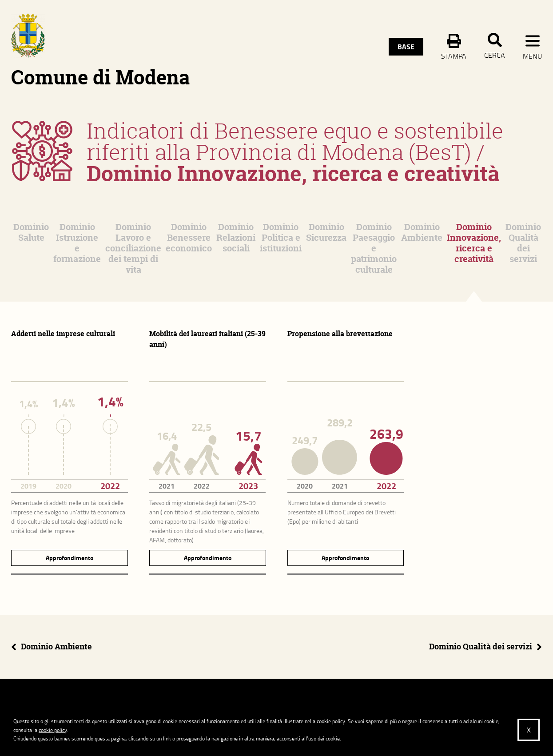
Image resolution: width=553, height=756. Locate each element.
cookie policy (53, 730)
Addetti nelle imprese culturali (63, 334)
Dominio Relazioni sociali (236, 237)
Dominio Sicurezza (326, 232)
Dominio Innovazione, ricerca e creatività (474, 243)
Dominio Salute (31, 232)
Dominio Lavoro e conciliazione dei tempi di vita (133, 248)
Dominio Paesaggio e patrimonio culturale (374, 248)
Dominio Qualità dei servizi (523, 243)
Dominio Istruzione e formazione (77, 243)
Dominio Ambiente (422, 232)
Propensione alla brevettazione (340, 334)
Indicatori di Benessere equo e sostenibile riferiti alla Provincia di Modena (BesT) (295, 141)
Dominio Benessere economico (189, 237)
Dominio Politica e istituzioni (281, 237)
